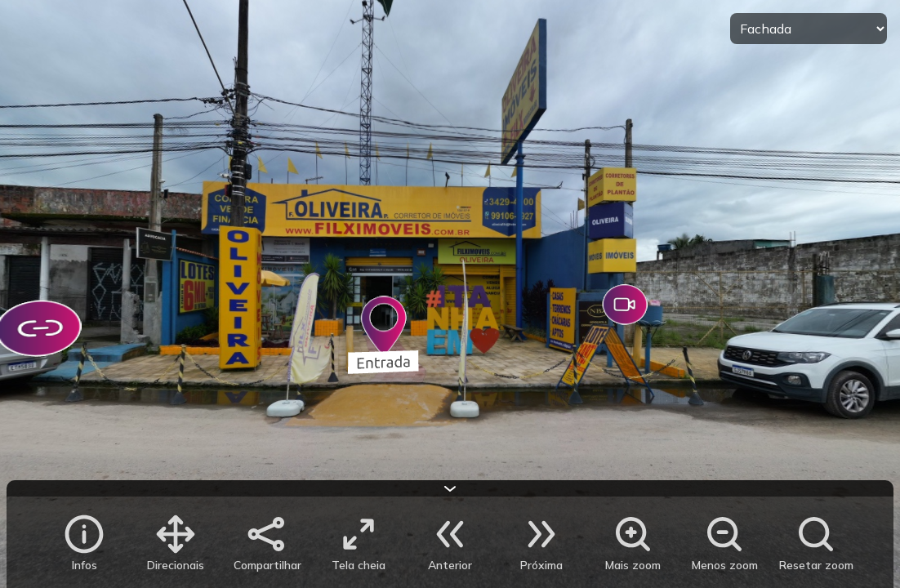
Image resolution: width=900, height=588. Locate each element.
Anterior (450, 565)
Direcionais (176, 565)
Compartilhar (267, 565)
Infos (85, 565)
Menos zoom (725, 565)
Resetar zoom (816, 565)
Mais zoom (633, 565)
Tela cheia (359, 565)
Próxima (541, 565)
